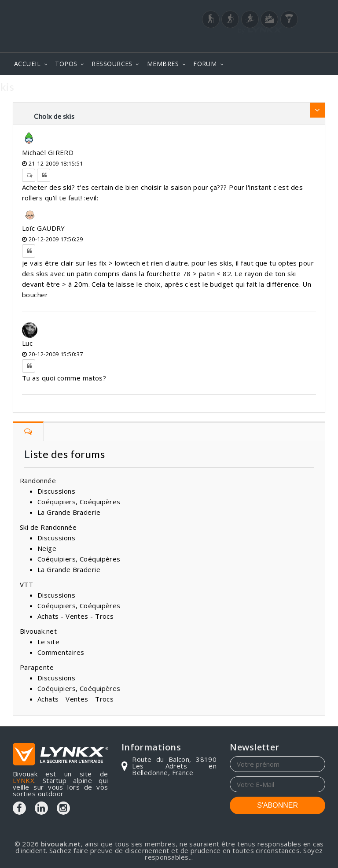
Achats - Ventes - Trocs (75, 616)
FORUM (205, 64)
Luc (27, 343)
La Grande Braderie (69, 512)
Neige (47, 548)
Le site (48, 642)
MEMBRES (163, 64)
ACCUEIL (27, 64)
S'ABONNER (277, 805)
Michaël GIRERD (48, 152)
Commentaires (61, 652)
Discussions (56, 491)
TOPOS (66, 64)
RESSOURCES (112, 64)
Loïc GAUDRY (44, 228)
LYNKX (24, 780)
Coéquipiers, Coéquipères (79, 502)
